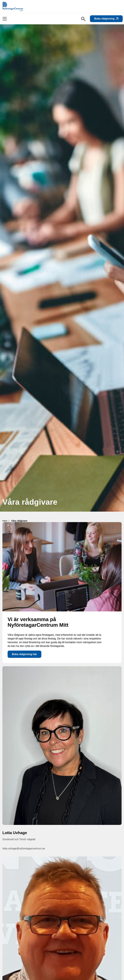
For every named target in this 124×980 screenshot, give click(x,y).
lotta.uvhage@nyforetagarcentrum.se (24, 849)
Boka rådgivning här (24, 654)
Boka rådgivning (106, 19)
